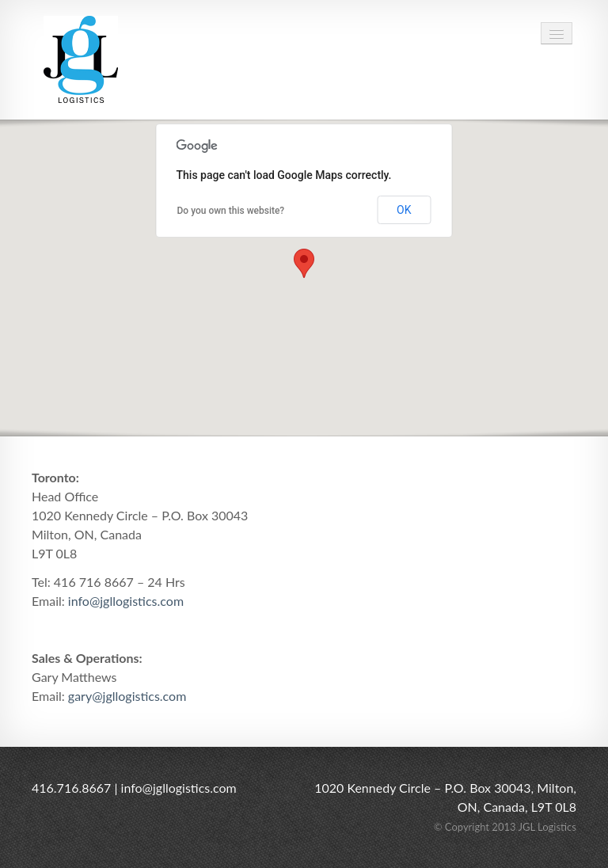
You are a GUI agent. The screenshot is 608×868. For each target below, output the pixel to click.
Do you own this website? (231, 211)
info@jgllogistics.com (126, 601)
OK (404, 210)
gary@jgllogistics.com (127, 696)
